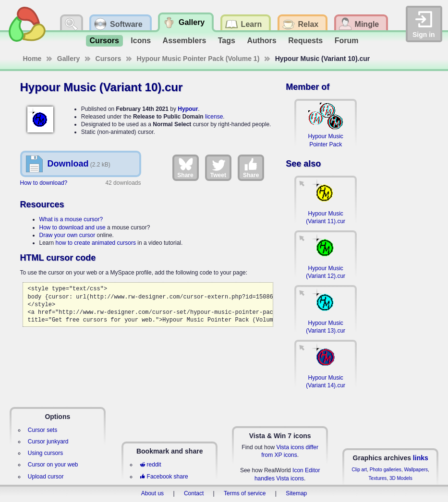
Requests (305, 41)
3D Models (401, 478)
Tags (227, 41)
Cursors (104, 41)
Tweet (218, 167)
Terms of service (245, 493)
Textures (378, 478)
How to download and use (73, 227)
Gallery (68, 59)
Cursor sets (42, 430)
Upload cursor (46, 477)
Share (185, 167)
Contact (194, 493)
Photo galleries (386, 470)
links (421, 458)
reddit (150, 465)
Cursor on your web (53, 465)
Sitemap (296, 493)
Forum (347, 41)
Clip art (359, 470)
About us (152, 493)
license (214, 117)
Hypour (188, 109)
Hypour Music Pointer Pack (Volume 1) (198, 59)
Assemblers (185, 41)
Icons (141, 41)
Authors (261, 41)
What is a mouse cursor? (71, 219)
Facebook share (164, 477)
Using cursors (45, 453)
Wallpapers (416, 470)
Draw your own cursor (67, 235)
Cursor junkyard (48, 442)
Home (32, 59)
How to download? (44, 183)
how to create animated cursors (96, 243)
